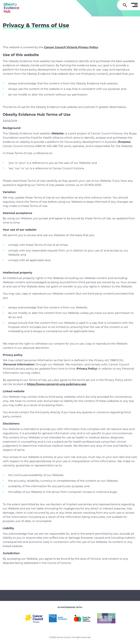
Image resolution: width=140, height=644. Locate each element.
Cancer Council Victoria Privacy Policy (71, 47)
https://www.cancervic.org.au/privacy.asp (57, 384)
